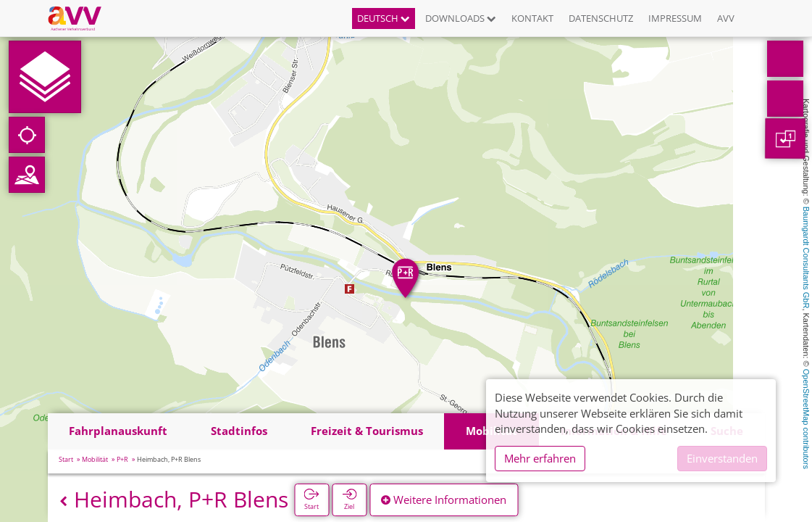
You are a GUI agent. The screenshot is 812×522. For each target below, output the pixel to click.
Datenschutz (601, 18)
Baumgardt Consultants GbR (806, 258)
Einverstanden (722, 458)
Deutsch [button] (384, 18)
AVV (726, 18)
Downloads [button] (461, 18)
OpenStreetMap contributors (806, 419)
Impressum (675, 18)
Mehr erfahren (540, 458)
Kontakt (532, 18)
